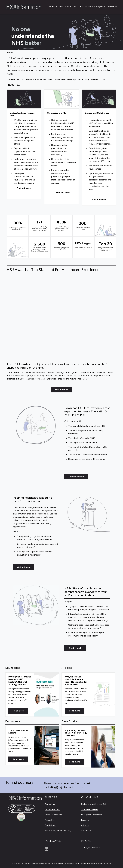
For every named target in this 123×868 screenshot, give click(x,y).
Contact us (50, 804)
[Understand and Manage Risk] (24, 99)
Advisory (85, 825)
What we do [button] (64, 7)
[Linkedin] (47, 849)
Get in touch (62, 390)
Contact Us (112, 7)
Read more (18, 711)
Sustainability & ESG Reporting (58, 830)
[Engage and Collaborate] (99, 99)
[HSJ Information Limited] (23, 7)
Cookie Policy (51, 825)
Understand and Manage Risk (94, 804)
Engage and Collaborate (92, 815)
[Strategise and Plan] (61, 99)
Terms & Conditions (53, 815)
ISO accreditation (52, 809)
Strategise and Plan (89, 809)
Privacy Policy (51, 820)
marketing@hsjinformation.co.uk (63, 787)
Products (85, 820)
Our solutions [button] (79, 7)
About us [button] (51, 7)
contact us (68, 783)
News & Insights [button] (96, 7)
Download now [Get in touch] (76, 477)
